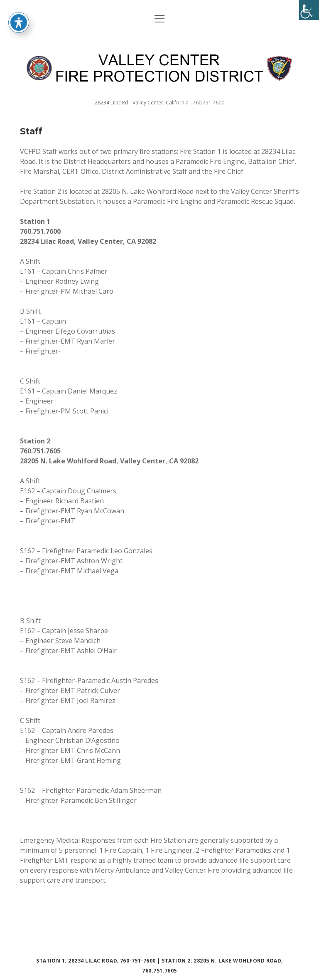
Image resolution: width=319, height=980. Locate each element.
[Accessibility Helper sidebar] (309, 10)
